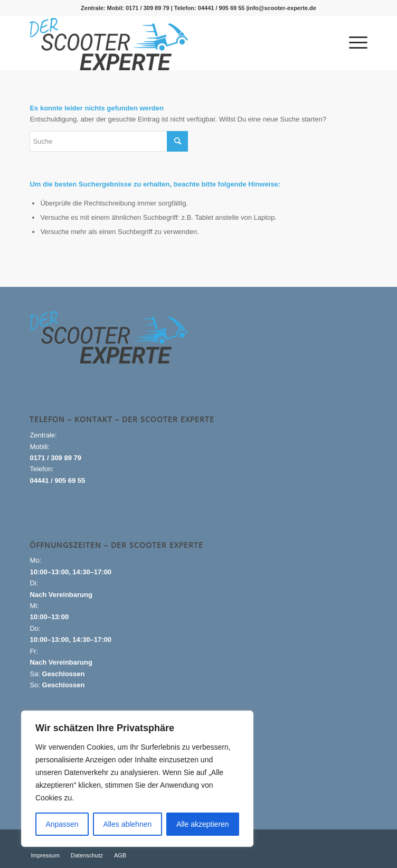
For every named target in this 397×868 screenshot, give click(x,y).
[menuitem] (353, 43)
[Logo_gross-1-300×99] (164, 44)
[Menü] (353, 43)
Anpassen (62, 824)
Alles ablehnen (127, 824)
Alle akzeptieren (203, 824)
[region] (137, 779)
